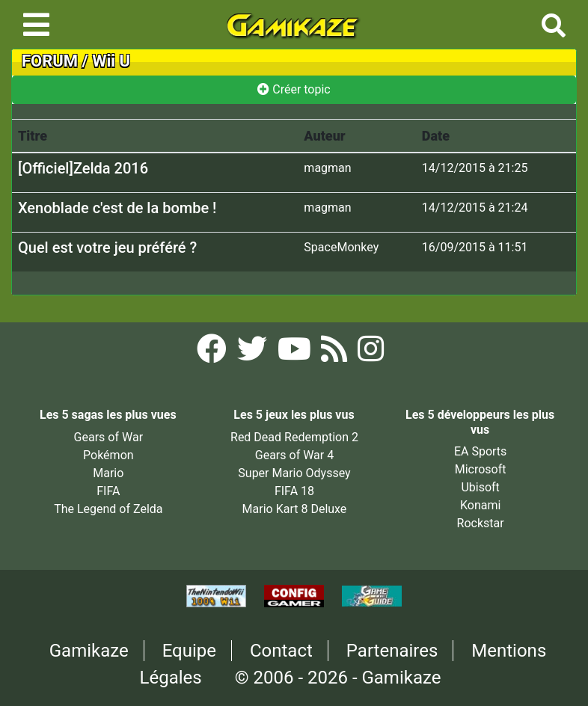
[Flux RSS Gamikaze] (336, 353)
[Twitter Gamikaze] (254, 353)
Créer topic (294, 89)
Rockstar (481, 523)
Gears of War (108, 437)
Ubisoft (480, 487)
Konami (480, 505)
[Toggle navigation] (36, 25)
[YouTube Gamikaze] (296, 353)
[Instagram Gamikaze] (371, 353)
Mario (108, 473)
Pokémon (108, 455)
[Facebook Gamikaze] (213, 353)
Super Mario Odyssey (294, 473)
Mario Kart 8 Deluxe (295, 509)
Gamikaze (89, 651)
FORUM (50, 61)
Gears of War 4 (294, 455)
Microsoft (481, 469)
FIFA (108, 491)
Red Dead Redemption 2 (294, 437)
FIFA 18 (294, 491)
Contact (281, 651)
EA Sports (480, 451)
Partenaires (392, 651)
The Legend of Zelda (108, 509)
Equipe (189, 651)
